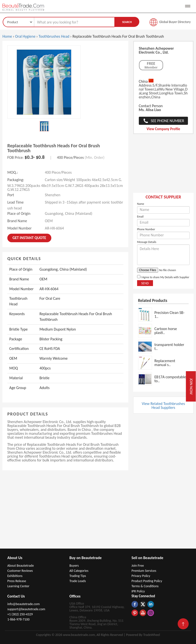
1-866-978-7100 (18, 619)
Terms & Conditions (145, 586)
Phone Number (146, 229)
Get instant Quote (29, 238)
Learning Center (18, 586)
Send (145, 283)
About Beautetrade (21, 566)
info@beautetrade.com (23, 604)
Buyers (74, 566)
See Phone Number (168, 121)
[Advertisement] (163, 166)
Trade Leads (78, 581)
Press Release (17, 581)
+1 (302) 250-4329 (20, 614)
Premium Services (144, 571)
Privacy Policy (141, 576)
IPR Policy (138, 591)
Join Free (138, 566)
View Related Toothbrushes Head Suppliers (163, 406)
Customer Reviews (20, 571)
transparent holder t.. (169, 347)
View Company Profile (163, 129)
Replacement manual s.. (165, 363)
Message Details (147, 242)
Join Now (191, 386)
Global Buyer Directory (175, 22)
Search (127, 22)
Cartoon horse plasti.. (166, 331)
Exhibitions (15, 576)
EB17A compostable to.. (170, 379)
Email (140, 217)
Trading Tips (78, 576)
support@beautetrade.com (26, 609)
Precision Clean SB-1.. (169, 315)
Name (141, 204)
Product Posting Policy (147, 581)
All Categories (79, 571)
